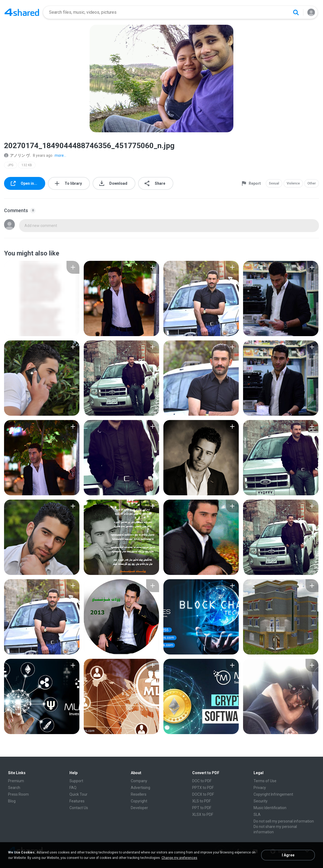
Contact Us (79, 808)
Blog (12, 801)
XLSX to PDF (203, 814)
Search (14, 788)
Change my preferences (179, 858)
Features (77, 801)
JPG (10, 165)
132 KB (27, 165)
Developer (139, 808)
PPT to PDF (202, 808)
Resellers (139, 794)
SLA (257, 814)
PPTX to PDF (203, 788)
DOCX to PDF (203, 794)
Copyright (139, 801)
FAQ (73, 788)
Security (261, 801)
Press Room (18, 794)
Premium (16, 781)
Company (139, 781)
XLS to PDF (201, 801)
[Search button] (296, 12)
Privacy (260, 788)
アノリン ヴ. (17, 155)
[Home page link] (22, 12)
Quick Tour (78, 794)
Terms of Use (265, 781)
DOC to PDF (202, 781)
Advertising (141, 788)
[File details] (42, 298)
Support (76, 781)
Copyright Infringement (273, 794)
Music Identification (270, 808)
